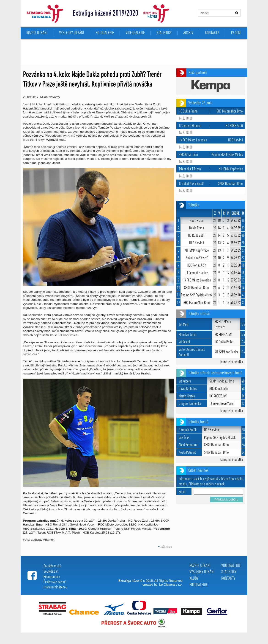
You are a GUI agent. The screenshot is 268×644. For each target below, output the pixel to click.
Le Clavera (167, 585)
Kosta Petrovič (187, 453)
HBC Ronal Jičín (197, 266)
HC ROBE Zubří (197, 236)
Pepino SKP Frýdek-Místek (197, 295)
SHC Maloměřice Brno (197, 303)
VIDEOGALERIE (135, 33)
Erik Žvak (184, 438)
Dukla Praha (197, 228)
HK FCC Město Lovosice (197, 280)
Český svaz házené (55, 582)
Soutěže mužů (52, 566)
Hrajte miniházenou (55, 587)
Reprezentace (52, 577)
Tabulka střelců (199, 314)
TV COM (236, 33)
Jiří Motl (184, 325)
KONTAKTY (212, 33)
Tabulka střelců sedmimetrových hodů (215, 373)
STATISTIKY (164, 33)
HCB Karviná (197, 243)
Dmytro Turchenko (190, 404)
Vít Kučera (185, 381)
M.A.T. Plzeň (197, 221)
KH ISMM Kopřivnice (197, 251)
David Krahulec (188, 389)
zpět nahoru (165, 547)
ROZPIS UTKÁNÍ (37, 33)
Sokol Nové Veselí (197, 258)
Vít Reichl (184, 342)
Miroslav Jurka (187, 335)
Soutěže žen (51, 572)
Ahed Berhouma (188, 445)
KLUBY (194, 579)
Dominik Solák (188, 430)
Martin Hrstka (187, 396)
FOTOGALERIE (105, 33)
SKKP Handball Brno (197, 288)
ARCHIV (188, 33)
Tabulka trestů (198, 422)
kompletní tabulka (232, 362)
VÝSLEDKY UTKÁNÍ (72, 33)
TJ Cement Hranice (197, 273)
